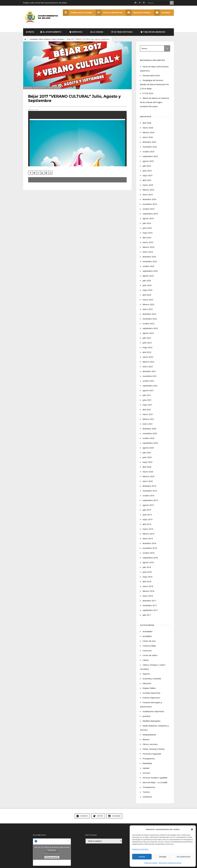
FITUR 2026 (148, 93)
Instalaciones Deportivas (153, 711)
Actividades (148, 631)
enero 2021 (148, 424)
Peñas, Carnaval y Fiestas (154, 749)
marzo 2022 (148, 357)
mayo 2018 (147, 577)
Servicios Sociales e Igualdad (155, 778)
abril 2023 (147, 295)
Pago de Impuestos (109, 13)
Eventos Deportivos (151, 698)
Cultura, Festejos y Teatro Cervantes (51, 39)
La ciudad (97, 32)
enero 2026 (148, 137)
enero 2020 (148, 481)
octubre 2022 (149, 323)
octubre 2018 (149, 553)
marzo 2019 (148, 529)
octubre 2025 (149, 151)
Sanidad (146, 768)
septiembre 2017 (150, 610)
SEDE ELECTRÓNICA (138, 13)
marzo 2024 (148, 242)
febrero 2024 (148, 247)
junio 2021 (147, 400)
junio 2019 (147, 515)
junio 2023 (147, 285)
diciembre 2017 (149, 601)
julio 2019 (147, 510)
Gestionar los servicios (140, 849)
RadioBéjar (147, 763)
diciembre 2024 (149, 199)
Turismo (146, 792)
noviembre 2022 (150, 319)
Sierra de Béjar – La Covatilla (155, 782)
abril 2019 (147, 524)
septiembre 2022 (150, 328)
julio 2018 (147, 567)
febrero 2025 (148, 190)
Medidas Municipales (152, 721)
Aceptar (142, 857)
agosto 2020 (148, 448)
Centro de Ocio (149, 641)
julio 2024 (147, 223)
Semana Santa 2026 (151, 75)
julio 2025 (147, 166)
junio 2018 (147, 572)
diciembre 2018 (149, 543)
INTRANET (162, 13)
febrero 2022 (148, 362)
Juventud (146, 716)
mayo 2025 (147, 175)
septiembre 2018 (150, 558)
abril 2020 (147, 467)
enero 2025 (148, 194)
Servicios (76, 32)
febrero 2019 (148, 534)
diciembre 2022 (149, 314)
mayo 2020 (147, 462)
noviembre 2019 (150, 491)
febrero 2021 (148, 419)
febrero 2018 (148, 591)
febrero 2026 (148, 132)
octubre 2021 (149, 381)
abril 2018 (147, 581)
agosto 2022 (148, 333)
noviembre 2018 (150, 548)
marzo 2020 (148, 472)
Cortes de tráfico (150, 655)
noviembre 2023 (150, 261)
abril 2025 (147, 180)
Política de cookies (151, 863)
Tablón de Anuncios (153, 32)
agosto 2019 (148, 505)
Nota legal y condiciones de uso (170, 863)
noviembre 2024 (150, 204)
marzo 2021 (148, 414)
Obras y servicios (150, 744)
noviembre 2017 (150, 605)
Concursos (147, 650)
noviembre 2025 (150, 147)
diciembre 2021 (149, 371)
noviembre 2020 (150, 433)
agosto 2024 (148, 218)
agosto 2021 (148, 390)
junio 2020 (147, 457)
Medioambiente (149, 735)
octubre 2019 (149, 495)
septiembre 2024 (150, 214)
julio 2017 (147, 615)
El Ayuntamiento (51, 32)
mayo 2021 (147, 405)
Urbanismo (147, 797)
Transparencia (149, 787)
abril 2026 (147, 123)
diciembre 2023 (149, 257)
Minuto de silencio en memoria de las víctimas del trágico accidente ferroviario (154, 102)
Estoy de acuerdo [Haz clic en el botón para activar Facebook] (52, 857)
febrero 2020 (148, 476)
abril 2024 (147, 237)
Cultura (146, 660)
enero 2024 (148, 252)
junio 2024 (147, 228)
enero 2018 (148, 596)
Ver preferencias (183, 857)
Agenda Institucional (78, 13)
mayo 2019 (147, 519)
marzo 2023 (148, 300)
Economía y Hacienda (152, 679)
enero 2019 (148, 538)
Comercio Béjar (149, 646)
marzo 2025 (148, 185)
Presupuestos (149, 758)
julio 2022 (147, 338)
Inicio (30, 32)
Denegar (163, 857)
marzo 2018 (148, 586)
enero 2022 (148, 366)
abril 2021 (147, 409)
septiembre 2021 (150, 386)
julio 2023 (147, 280)
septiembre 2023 (150, 271)
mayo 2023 (147, 290)
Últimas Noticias (122, 32)
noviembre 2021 (150, 376)
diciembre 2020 (149, 429)
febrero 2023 (148, 304)
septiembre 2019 (150, 500)
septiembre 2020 (150, 443)
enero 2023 (148, 309)
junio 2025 (147, 171)
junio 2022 (147, 343)
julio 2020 (147, 452)
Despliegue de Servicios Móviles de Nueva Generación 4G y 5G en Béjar (154, 84)
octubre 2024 (149, 209)
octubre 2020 (149, 438)
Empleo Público (149, 688)
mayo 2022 (147, 347)
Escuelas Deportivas (151, 693)
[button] (192, 829)
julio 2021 (147, 395)
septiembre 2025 (150, 156)
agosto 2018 (148, 562)
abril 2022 (147, 352)
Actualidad (34, 39)
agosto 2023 (148, 276)
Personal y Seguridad (152, 754)
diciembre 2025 (149, 142)
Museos (146, 739)
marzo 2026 (148, 128)
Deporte (146, 674)
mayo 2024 (147, 233)
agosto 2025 (148, 161)
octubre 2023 (149, 266)
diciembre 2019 (149, 486)
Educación (147, 683)
